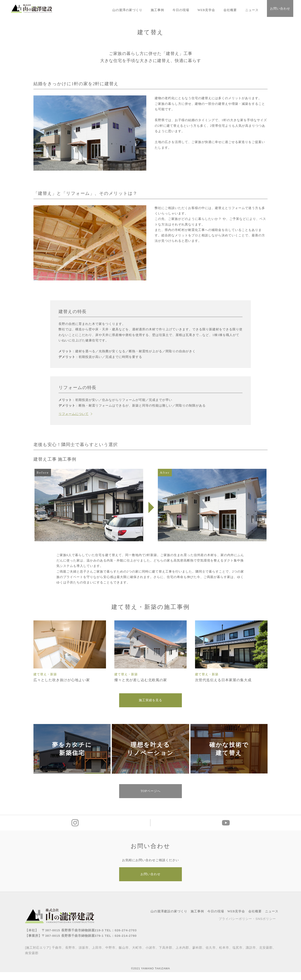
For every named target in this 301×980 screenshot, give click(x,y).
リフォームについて (74, 414)
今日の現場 (181, 10)
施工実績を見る (150, 701)
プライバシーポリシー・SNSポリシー (247, 927)
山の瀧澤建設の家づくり (169, 919)
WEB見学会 (206, 10)
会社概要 (230, 10)
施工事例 (157, 10)
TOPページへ (150, 796)
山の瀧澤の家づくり (127, 10)
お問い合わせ (280, 9)
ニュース (252, 10)
